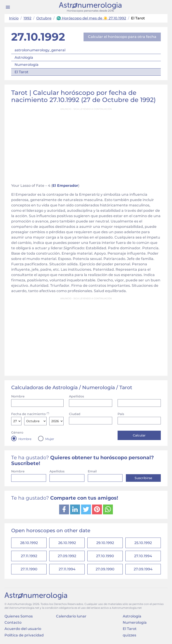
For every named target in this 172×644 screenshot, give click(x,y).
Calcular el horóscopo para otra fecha (122, 37)
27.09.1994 (143, 569)
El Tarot (21, 72)
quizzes (129, 635)
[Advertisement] (86, 144)
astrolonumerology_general (40, 50)
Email (92, 471)
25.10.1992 (143, 543)
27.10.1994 (143, 556)
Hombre (25, 439)
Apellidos (76, 396)
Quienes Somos (19, 616)
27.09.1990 (105, 569)
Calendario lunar (71, 616)
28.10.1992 (29, 543)
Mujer (50, 439)
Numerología (27, 65)
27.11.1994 (67, 569)
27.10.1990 (105, 556)
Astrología (24, 57)
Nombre (18, 396)
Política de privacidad (24, 635)
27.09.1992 (67, 556)
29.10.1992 (105, 543)
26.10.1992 (67, 543)
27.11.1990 (29, 569)
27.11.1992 (29, 556)
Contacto (13, 622)
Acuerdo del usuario (23, 629)
